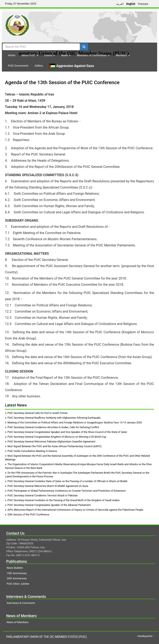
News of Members (18, 622)
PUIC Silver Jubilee (18, 584)
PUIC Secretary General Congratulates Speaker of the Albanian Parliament (48, 505)
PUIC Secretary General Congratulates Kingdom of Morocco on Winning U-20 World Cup (56, 437)
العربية (120, 4)
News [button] (66, 55)
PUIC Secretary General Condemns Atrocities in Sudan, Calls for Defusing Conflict (52, 427)
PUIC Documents (18, 66)
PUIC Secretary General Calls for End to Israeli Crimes (36, 413)
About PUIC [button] (30, 55)
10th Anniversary (17, 573)
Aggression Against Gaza (71, 66)
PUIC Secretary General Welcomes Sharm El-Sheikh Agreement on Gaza (47, 486)
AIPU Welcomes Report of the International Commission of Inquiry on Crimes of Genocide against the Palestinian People (74, 510)
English (131, 4)
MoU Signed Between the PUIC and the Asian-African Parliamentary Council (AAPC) (53, 446)
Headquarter (145, 636)
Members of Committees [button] (93, 55)
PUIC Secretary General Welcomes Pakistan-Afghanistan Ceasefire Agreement (50, 442)
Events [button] (50, 55)
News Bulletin (15, 568)
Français (143, 4)
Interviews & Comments (21, 603)
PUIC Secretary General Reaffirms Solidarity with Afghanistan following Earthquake (53, 418)
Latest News (16, 405)
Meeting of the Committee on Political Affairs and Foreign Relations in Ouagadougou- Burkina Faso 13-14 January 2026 (73, 423)
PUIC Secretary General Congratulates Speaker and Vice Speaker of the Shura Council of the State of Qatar (66, 432)
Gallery (39, 66)
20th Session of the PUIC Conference (27, 515)
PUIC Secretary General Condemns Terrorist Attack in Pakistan (41, 496)
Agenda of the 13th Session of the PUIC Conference (62, 82)
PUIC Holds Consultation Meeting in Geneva (31, 451)
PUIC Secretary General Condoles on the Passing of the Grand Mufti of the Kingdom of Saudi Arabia (62, 500)
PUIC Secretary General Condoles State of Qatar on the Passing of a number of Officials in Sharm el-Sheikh (66, 481)
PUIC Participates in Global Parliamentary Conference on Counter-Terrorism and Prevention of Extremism (65, 491)
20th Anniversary (17, 578)
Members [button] (123, 55)
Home (12, 55)
